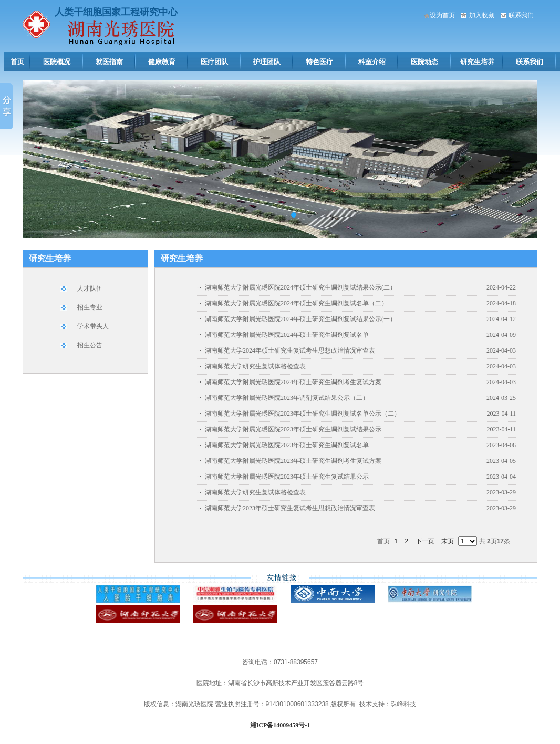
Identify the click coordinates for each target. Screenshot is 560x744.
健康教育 (162, 62)
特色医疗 (319, 62)
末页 (448, 541)
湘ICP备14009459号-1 (280, 725)
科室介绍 (372, 62)
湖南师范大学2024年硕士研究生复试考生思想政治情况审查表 (290, 350)
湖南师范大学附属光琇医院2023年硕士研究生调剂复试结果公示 (293, 429)
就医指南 (109, 62)
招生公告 (90, 345)
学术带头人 (93, 326)
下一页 (425, 541)
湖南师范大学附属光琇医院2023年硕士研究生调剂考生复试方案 (293, 461)
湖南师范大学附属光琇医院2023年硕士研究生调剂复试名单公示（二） (303, 414)
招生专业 (90, 307)
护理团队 (267, 62)
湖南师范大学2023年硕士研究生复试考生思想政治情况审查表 (290, 508)
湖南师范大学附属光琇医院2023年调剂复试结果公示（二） (287, 398)
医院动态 (424, 62)
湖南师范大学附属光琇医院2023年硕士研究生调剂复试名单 (287, 445)
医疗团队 (214, 62)
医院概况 (57, 62)
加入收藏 (482, 15)
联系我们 (521, 15)
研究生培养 (477, 62)
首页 (17, 62)
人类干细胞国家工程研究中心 (116, 12)
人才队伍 (90, 288)
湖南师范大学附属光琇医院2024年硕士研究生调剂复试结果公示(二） (300, 287)
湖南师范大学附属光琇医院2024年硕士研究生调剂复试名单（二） (296, 303)
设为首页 (442, 15)
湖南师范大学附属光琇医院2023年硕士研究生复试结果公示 (287, 477)
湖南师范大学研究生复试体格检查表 (255, 366)
